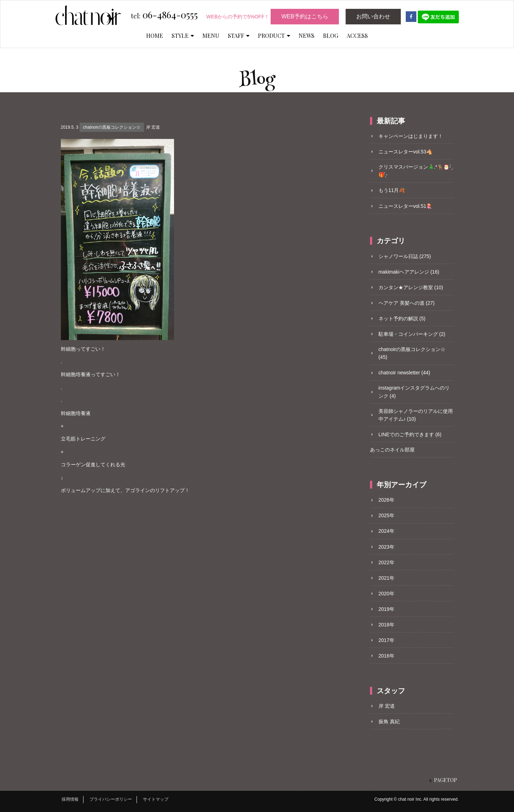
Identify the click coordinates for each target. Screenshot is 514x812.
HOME (155, 36)
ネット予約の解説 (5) (402, 319)
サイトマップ (156, 799)
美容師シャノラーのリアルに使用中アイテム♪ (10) (416, 415)
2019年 (386, 609)
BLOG (331, 36)
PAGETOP (446, 780)
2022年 (386, 562)
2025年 (386, 515)
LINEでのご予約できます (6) (410, 434)
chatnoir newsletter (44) (404, 373)
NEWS (307, 36)
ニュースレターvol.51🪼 (405, 206)
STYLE (183, 36)
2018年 (386, 625)
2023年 (386, 547)
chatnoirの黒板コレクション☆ (112, 127)
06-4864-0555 (164, 15)
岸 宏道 (153, 127)
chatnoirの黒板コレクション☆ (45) (412, 353)
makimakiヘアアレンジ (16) (409, 272)
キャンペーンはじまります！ (411, 136)
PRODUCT (274, 36)
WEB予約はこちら (305, 16)
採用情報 (70, 799)
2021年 (386, 578)
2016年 (386, 656)
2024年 (386, 531)
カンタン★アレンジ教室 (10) (411, 287)
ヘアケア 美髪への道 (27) (407, 303)
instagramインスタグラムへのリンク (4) (414, 392)
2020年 (386, 594)
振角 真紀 (389, 722)
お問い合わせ (373, 16)
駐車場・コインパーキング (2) (412, 334)
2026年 (386, 500)
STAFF (239, 36)
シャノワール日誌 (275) (405, 256)
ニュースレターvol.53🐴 (405, 152)
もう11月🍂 (392, 190)
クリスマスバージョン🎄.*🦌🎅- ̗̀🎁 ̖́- (415, 171)
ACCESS (357, 36)
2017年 (386, 640)
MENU (211, 36)
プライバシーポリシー (111, 799)
